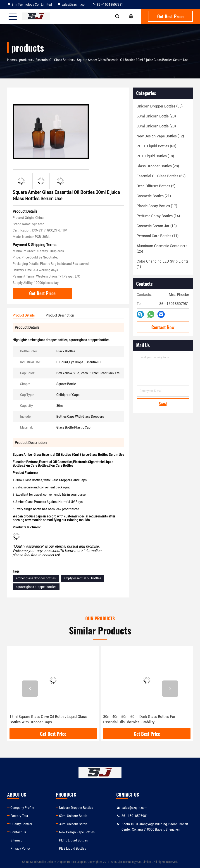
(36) (160, 106)
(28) (158, 166)
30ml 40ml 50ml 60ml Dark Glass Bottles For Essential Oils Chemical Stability (139, 719)
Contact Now (163, 327)
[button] (30, 689)
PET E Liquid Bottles (73, 840)
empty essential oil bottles (82, 578)
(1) (163, 264)
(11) (158, 236)
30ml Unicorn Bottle (73, 824)
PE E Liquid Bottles (73, 848)
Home (11, 60)
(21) (154, 196)
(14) (158, 216)
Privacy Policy (20, 848)
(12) (160, 136)
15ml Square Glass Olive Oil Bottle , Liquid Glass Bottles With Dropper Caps (48, 719)
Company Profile (22, 808)
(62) (161, 176)
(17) (157, 206)
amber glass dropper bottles (36, 578)
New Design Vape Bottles (77, 832)
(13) (157, 226)
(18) (155, 156)
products (26, 60)
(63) (156, 146)
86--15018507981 (108, 5)
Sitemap (16, 840)
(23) (156, 126)
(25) (162, 249)
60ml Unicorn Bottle (73, 816)
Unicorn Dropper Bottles (76, 808)
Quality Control (21, 824)
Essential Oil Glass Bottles (54, 60)
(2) (156, 186)
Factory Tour (19, 816)
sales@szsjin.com (72, 5)
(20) (156, 116)
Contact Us (18, 832)
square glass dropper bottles (36, 587)
